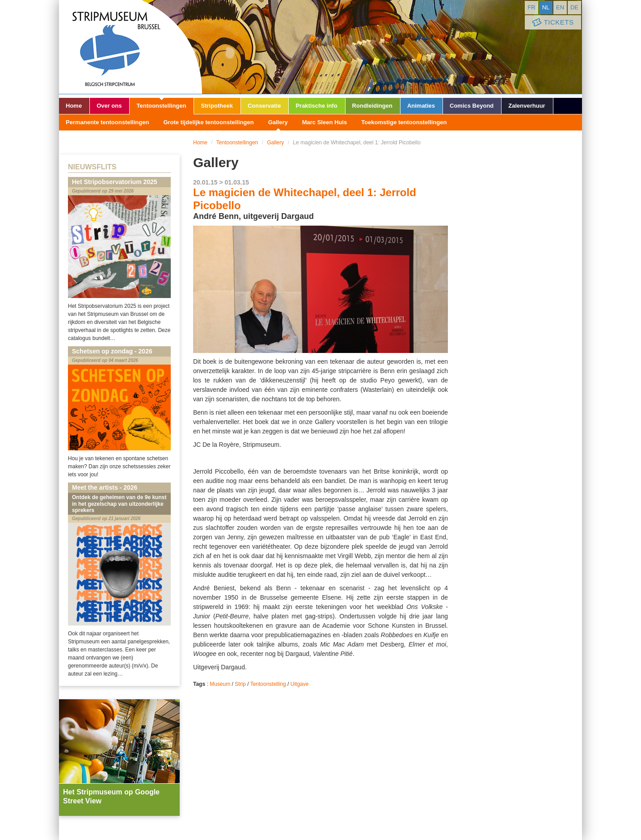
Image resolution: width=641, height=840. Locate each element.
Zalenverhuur (527, 106)
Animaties (421, 106)
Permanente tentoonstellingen (107, 122)
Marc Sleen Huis (325, 122)
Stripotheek (217, 106)
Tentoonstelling (268, 684)
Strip (240, 684)
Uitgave (300, 684)
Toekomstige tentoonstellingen (404, 122)
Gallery (278, 122)
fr (531, 7)
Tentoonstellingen (161, 106)
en (560, 7)
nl (546, 7)
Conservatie (264, 106)
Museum (220, 684)
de (574, 7)
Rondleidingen (372, 106)
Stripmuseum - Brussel (131, 47)
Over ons (109, 106)
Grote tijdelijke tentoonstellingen (208, 122)
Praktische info (316, 106)
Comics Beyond (472, 106)
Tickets (552, 23)
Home (74, 106)
